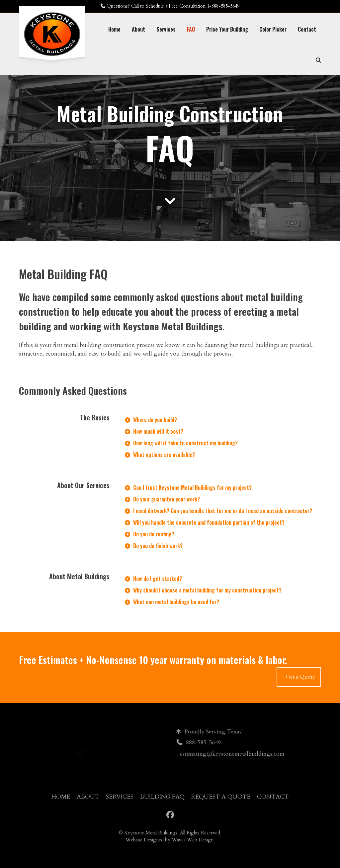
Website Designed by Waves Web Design (170, 840)
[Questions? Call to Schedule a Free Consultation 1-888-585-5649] (170, 6)
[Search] (318, 60)
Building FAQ (162, 797)
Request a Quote (221, 797)
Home (61, 797)
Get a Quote (300, 677)
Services (120, 797)
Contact (273, 797)
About (88, 797)
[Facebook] (170, 815)
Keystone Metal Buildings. (151, 833)
